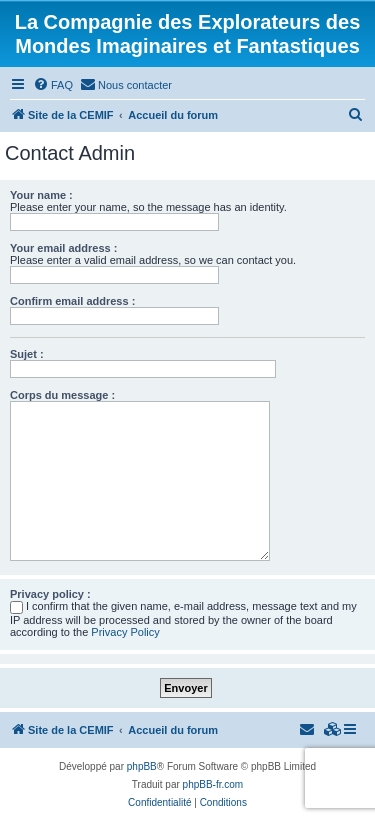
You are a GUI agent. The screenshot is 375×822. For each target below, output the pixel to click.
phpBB (142, 766)
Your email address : (63, 248)
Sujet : (27, 354)
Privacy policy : (50, 594)
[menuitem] (53, 85)
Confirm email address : (72, 301)
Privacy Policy (125, 632)
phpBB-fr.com (213, 784)
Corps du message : (62, 395)
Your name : (41, 195)
